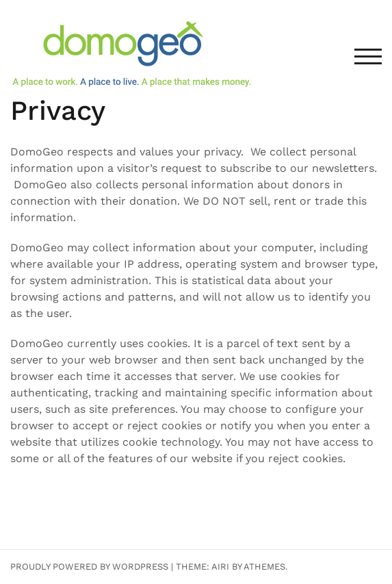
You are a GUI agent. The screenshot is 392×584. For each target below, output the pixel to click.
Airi (220, 567)
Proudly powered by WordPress (89, 567)
